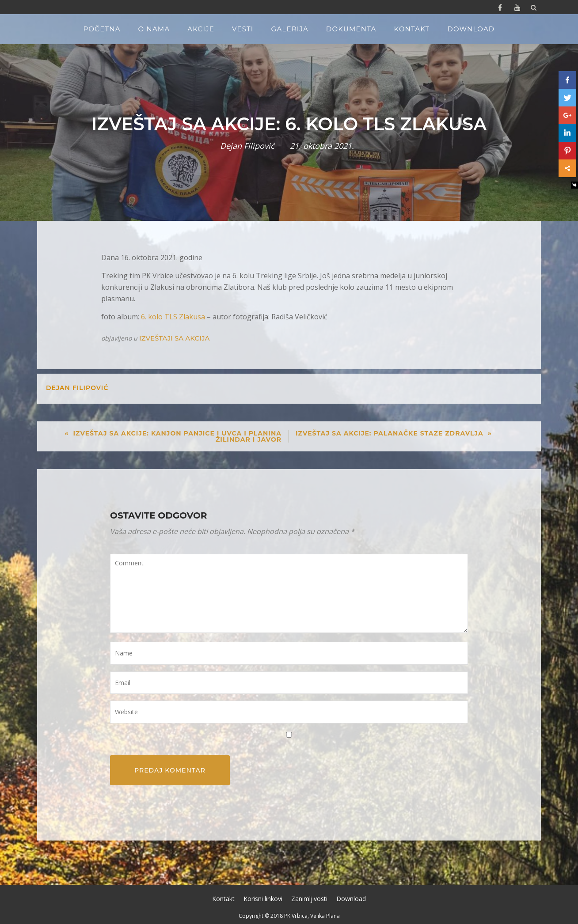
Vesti (243, 29)
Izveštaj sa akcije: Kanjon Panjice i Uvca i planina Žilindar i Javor (177, 436)
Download (471, 29)
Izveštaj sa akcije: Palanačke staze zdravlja (390, 433)
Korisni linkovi (263, 899)
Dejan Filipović (247, 146)
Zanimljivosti (309, 899)
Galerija (290, 29)
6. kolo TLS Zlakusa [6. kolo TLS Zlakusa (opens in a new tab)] (173, 317)
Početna (102, 29)
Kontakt (412, 29)
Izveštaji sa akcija (174, 338)
